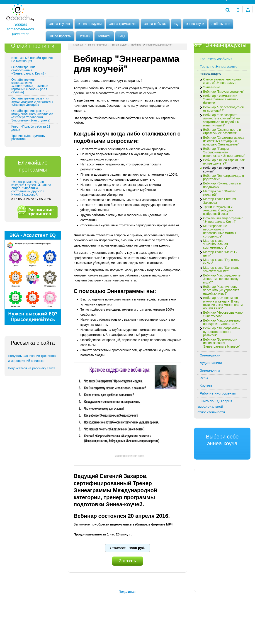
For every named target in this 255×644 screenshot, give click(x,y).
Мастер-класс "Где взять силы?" (221, 285)
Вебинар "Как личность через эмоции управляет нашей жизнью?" (221, 314)
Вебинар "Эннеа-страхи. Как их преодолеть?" (224, 185)
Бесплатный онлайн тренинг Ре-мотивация (32, 83)
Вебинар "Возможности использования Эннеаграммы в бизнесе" (221, 366)
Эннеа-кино (211, 110)
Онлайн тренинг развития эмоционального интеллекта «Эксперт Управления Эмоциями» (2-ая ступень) (32, 139)
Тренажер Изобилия (216, 82)
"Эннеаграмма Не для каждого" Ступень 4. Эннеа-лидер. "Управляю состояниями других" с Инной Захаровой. (32, 211)
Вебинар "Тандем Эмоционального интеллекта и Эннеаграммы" (224, 176)
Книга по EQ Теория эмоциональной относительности (215, 430)
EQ (176, 24)
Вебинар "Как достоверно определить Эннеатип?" (222, 346)
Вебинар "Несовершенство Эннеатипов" (223, 338)
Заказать (127, 584)
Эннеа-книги (210, 394)
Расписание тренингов (37, 235)
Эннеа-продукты (90, 24)
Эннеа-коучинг (59, 24)
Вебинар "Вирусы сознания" (224, 115)
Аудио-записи (211, 386)
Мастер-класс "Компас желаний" (220, 216)
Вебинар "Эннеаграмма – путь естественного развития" (222, 355)
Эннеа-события (155, 24)
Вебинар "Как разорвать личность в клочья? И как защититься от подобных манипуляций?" (222, 144)
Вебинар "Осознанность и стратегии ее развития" (222, 155)
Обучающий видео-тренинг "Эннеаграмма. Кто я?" (223, 243)
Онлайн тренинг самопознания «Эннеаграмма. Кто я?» (29, 94)
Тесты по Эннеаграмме (219, 90)
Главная (78, 68)
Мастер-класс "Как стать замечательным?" (221, 293)
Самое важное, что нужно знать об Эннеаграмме (222, 104)
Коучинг (206, 409)
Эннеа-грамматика (123, 24)
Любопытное (221, 24)
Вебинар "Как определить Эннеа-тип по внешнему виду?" (222, 302)
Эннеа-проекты (60, 36)
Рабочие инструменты (218, 417)
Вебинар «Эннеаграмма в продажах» (222, 208)
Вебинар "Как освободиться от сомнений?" (223, 132)
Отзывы (84, 36)
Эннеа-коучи (195, 24)
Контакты (104, 36)
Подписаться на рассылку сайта (32, 391)
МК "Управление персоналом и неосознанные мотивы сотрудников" (220, 255)
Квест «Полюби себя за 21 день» (31, 151)
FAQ (121, 36)
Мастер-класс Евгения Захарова (219, 224)
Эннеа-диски (210, 378)
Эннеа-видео (119, 68)
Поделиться (127, 615)
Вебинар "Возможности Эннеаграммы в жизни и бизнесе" (221, 123)
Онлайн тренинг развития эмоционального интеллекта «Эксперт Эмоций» (32, 125)
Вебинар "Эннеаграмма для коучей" (223, 193)
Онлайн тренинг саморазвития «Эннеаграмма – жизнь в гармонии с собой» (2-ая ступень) (30, 109)
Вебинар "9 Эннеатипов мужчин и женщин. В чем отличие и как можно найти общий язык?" (223, 326)
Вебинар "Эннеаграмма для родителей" (223, 201)
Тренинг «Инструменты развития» (28, 161)
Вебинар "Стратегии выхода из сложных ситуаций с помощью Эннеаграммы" (224, 164)
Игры (204, 401)
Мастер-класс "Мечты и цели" (220, 277)
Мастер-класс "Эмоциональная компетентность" (215, 268)
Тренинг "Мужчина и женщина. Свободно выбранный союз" (218, 234)
